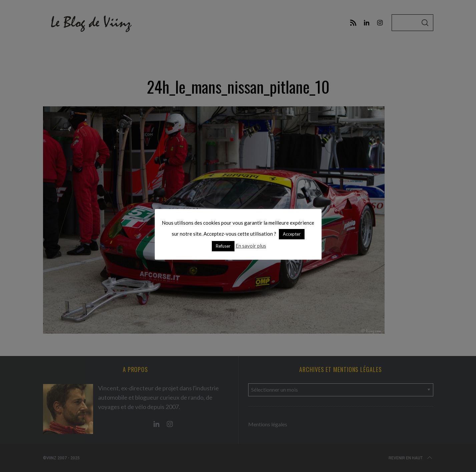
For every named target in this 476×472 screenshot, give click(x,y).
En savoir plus (251, 246)
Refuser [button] (223, 246)
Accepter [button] (292, 234)
